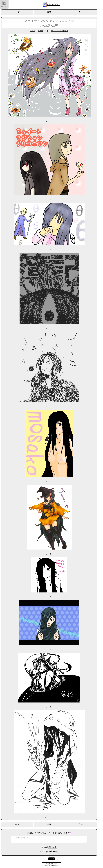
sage (45, 846)
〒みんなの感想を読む (49, 850)
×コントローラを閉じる (60, 31)
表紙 (49, 12)
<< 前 (17, 12)
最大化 (40, 31)
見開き (32, 31)
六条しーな (32, 832)
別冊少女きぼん (54, 5)
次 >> (81, 12)
